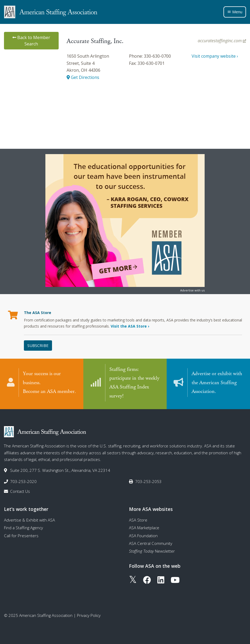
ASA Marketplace (144, 527)
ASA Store (138, 519)
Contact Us (20, 491)
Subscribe (38, 345)
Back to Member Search (31, 41)
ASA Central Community (151, 543)
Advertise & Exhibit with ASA (29, 519)
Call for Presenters (21, 535)
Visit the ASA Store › (130, 326)
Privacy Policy (89, 615)
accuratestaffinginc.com (222, 41)
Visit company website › (215, 56)
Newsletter (152, 551)
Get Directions (83, 77)
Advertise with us (192, 290)
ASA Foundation (143, 535)
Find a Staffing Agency (23, 527)
